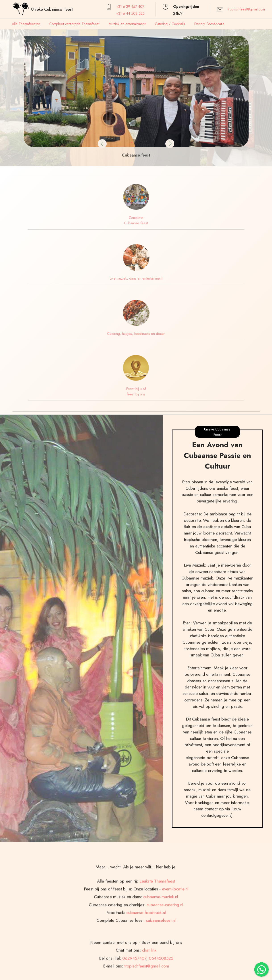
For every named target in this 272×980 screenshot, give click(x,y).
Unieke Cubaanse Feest (52, 9)
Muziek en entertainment (127, 24)
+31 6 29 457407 (130, 7)
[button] (17, 90)
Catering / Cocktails (170, 24)
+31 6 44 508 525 (130, 13)
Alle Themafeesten (26, 24)
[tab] (105, 913)
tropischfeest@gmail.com (246, 9)
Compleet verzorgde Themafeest (74, 24)
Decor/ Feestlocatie (209, 24)
